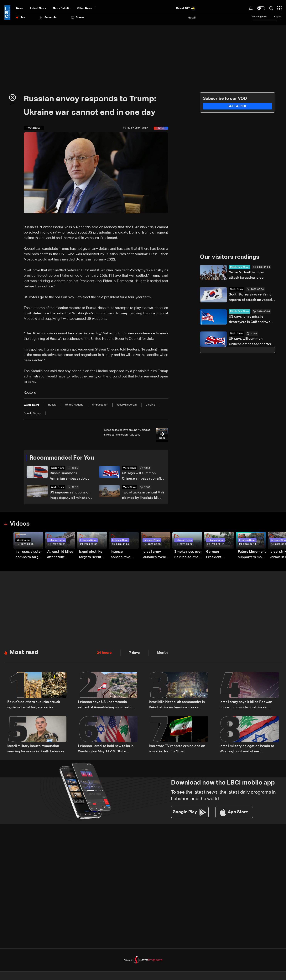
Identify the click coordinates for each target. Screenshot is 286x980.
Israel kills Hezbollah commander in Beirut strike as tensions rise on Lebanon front (177, 706)
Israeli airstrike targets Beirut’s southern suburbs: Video (91, 555)
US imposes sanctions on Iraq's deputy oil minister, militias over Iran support (70, 496)
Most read (24, 653)
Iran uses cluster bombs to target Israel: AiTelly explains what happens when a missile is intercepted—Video (29, 555)
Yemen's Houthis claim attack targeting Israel (247, 275)
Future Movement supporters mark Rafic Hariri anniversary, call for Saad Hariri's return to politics (252, 555)
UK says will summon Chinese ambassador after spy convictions (143, 477)
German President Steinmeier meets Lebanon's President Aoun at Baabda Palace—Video (220, 555)
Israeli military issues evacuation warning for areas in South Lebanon (36, 749)
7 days (134, 653)
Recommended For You (63, 458)
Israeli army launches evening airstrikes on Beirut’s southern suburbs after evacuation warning (156, 555)
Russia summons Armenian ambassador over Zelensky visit (68, 477)
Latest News (38, 8)
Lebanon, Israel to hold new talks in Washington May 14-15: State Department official (106, 750)
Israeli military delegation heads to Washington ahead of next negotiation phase (247, 750)
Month (162, 653)
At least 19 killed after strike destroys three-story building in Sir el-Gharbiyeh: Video (60, 555)
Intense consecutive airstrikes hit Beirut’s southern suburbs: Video (125, 555)
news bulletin (62, 8)
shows (78, 18)
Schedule (48, 18)
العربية (192, 18)
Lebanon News (57, 541)
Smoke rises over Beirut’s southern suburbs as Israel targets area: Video (188, 555)
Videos (20, 524)
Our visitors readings (231, 257)
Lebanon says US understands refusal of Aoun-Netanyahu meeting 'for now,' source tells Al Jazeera (106, 706)
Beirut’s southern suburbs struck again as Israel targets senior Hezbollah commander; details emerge (34, 706)
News (20, 8)
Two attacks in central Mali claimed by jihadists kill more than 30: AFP (143, 496)
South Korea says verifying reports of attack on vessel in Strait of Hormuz (250, 298)
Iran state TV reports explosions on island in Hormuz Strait (177, 749)
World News (57, 468)
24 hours (104, 653)
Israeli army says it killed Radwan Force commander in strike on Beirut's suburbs (246, 706)
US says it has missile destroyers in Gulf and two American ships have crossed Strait (250, 320)
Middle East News (240, 267)
